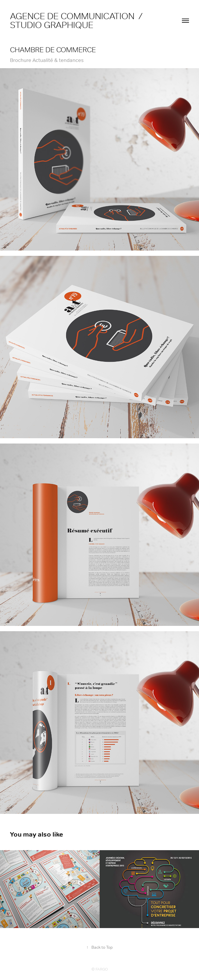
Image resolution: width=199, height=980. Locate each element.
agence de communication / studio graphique (78, 21)
